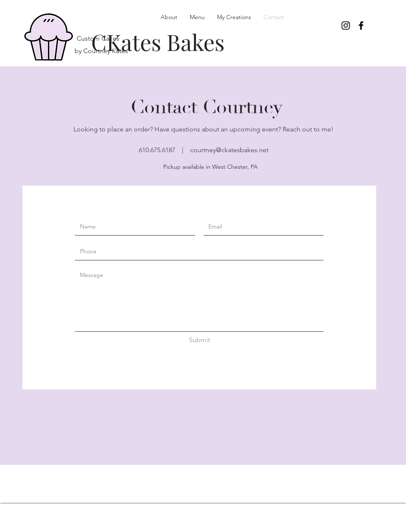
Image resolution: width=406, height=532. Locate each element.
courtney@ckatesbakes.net (229, 150)
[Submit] (199, 340)
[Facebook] (361, 26)
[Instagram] (346, 26)
